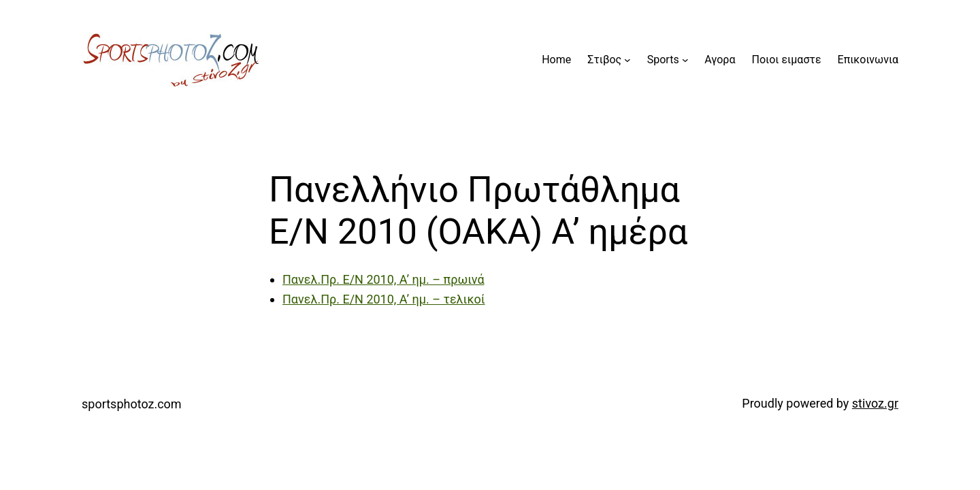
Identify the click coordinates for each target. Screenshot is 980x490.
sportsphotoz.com (132, 404)
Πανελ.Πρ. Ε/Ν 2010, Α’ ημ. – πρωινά (383, 279)
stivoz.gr (875, 403)
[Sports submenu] (685, 60)
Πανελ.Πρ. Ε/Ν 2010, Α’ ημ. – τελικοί (384, 299)
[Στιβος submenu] (627, 60)
